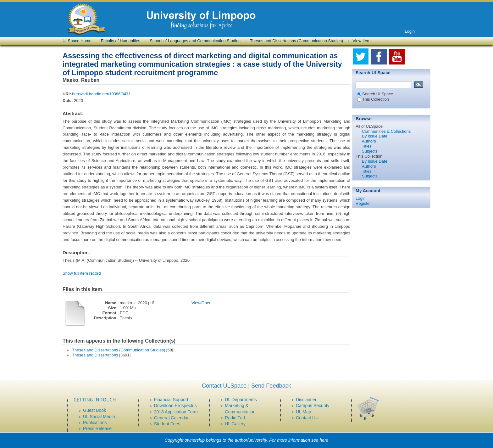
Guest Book (94, 410)
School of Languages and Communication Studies (195, 41)
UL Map (304, 412)
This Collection (373, 99)
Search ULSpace (375, 94)
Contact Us (307, 418)
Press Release (97, 428)
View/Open (201, 303)
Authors (369, 141)
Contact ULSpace (224, 386)
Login (410, 31)
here (324, 440)
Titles (367, 146)
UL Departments (241, 400)
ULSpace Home (77, 41)
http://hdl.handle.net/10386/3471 (101, 94)
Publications (95, 423)
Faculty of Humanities (121, 41)
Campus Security (313, 406)
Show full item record (82, 273)
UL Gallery (235, 424)
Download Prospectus (175, 406)
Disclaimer (306, 400)
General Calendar (172, 418)
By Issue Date (375, 136)
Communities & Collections (386, 131)
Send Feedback (271, 386)
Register (363, 203)
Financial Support (171, 400)
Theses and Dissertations (95, 355)
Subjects (370, 151)
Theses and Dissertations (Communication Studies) (296, 41)
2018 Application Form (176, 412)
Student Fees (167, 424)
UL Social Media (99, 417)
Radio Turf (235, 418)
